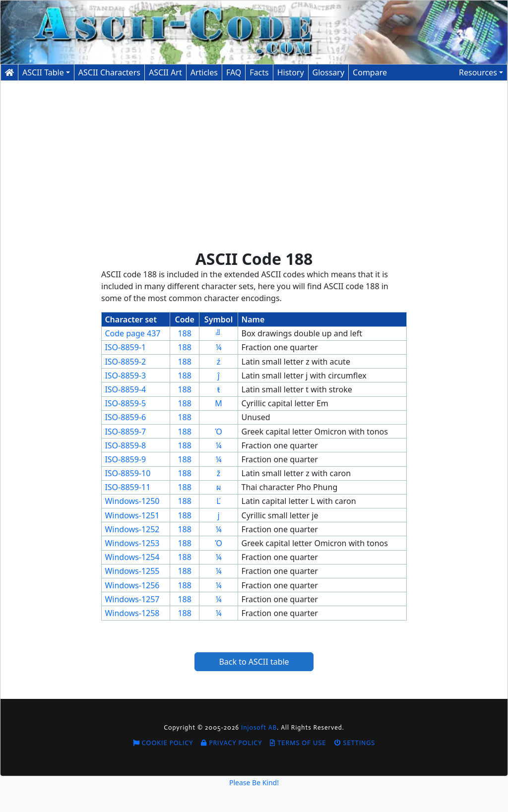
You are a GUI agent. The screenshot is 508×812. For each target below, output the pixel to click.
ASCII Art (165, 72)
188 (184, 333)
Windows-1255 (132, 571)
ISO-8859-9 (125, 459)
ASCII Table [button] (43, 72)
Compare (370, 72)
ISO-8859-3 (125, 375)
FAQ (234, 72)
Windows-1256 (132, 585)
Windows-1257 (132, 599)
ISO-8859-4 (125, 389)
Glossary (329, 72)
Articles (204, 72)
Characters (109, 72)
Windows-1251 (132, 515)
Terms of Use (298, 743)
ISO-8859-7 (125, 432)
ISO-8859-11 (127, 487)
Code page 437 (132, 333)
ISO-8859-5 (125, 403)
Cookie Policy (163, 743)
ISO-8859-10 (127, 473)
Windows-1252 (132, 529)
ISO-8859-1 (125, 347)
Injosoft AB (259, 727)
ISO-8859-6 (125, 417)
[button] (481, 72)
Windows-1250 (132, 501)
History (291, 72)
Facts (259, 72)
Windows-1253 (132, 543)
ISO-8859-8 (125, 445)
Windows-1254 (132, 557)
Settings (355, 743)
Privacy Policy (231, 743)
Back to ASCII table (254, 662)
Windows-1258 (132, 613)
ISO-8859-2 (125, 362)
